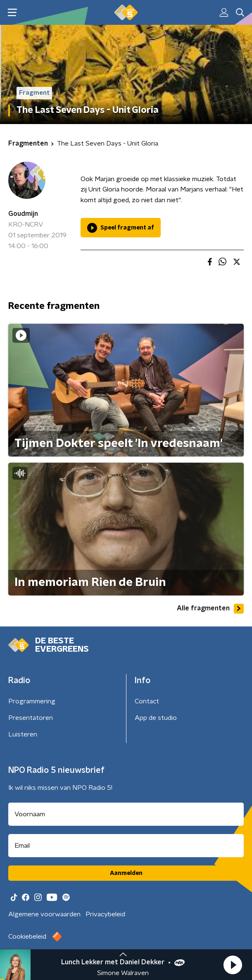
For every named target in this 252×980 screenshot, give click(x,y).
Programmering (32, 701)
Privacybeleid (105, 914)
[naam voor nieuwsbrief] (126, 814)
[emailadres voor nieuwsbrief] (126, 846)
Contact (147, 701)
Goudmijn (23, 214)
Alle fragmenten (210, 609)
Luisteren (23, 734)
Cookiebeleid (27, 937)
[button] (233, 965)
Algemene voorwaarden (44, 914)
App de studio (156, 718)
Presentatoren (31, 718)
